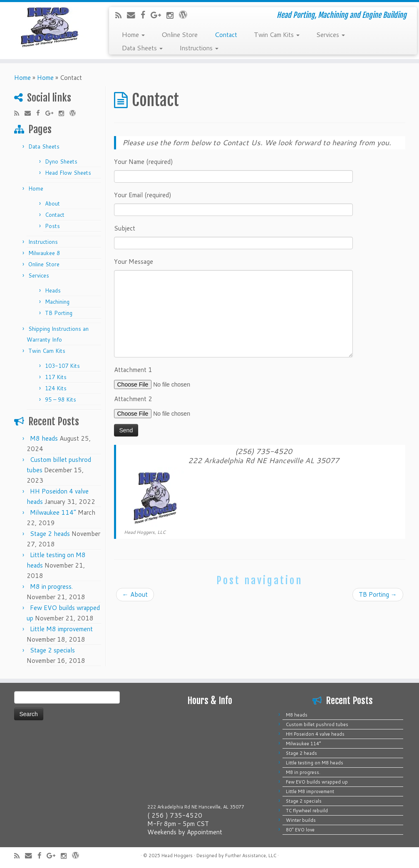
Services (331, 34)
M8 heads (44, 438)
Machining (57, 302)
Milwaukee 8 (44, 253)
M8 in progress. (51, 587)
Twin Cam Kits (277, 34)
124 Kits (56, 388)
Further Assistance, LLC (251, 856)
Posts (52, 226)
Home (133, 34)
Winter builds (301, 820)
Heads (53, 290)
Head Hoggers (177, 856)
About (52, 203)
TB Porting (59, 313)
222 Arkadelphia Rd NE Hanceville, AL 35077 (196, 807)
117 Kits (56, 377)
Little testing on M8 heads (315, 763)
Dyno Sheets (61, 161)
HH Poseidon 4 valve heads (315, 734)
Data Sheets (142, 47)
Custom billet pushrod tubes (317, 724)
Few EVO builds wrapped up (317, 782)
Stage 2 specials (52, 650)
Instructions (199, 47)
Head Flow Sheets (68, 173)
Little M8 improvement (61, 629)
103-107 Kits (62, 366)
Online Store (180, 34)
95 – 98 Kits (61, 399)
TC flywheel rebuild (307, 811)
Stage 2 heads (50, 534)
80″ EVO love (300, 830)
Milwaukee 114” (53, 512)
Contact (226, 34)
